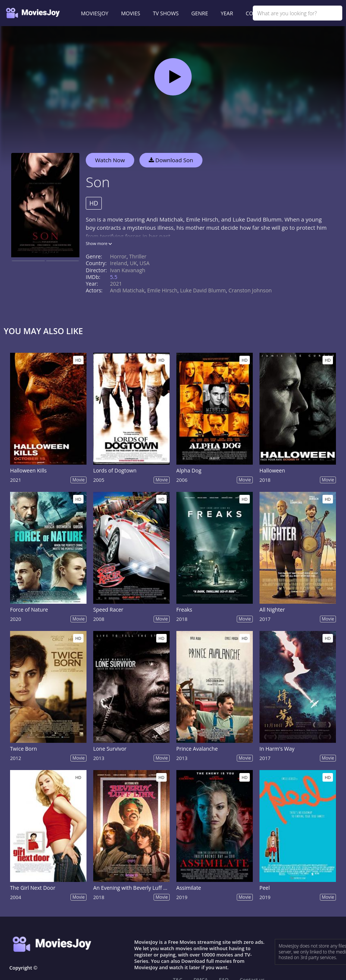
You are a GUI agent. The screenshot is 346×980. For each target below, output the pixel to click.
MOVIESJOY (95, 13)
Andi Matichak (127, 290)
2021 (116, 284)
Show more (99, 243)
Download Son (171, 160)
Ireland (119, 263)
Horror (118, 256)
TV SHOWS (166, 13)
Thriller (138, 256)
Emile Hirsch (162, 290)
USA (144, 263)
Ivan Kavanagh (128, 270)
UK (133, 263)
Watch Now (110, 160)
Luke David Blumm (203, 290)
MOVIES (131, 13)
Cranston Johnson (250, 290)
